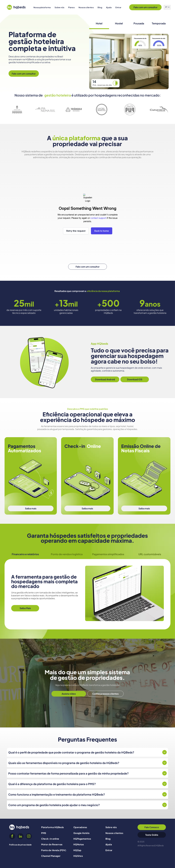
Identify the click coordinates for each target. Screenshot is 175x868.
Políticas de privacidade (20, 845)
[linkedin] (20, 837)
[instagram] (29, 837)
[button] (42, 7)
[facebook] (12, 837)
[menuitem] (42, 7)
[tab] (99, 24)
